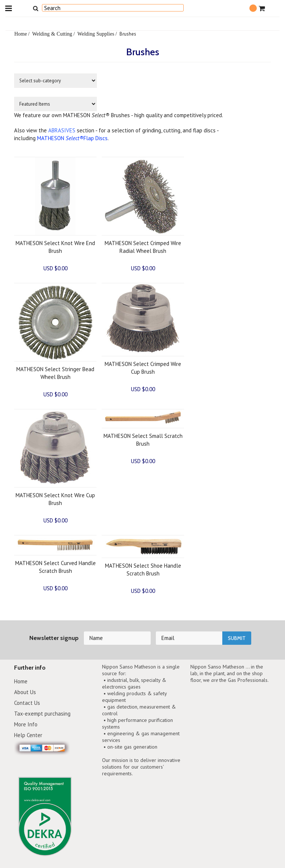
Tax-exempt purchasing (42, 714)
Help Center (28, 735)
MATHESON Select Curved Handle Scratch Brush (55, 567)
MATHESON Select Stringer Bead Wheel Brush (55, 373)
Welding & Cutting (52, 34)
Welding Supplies (96, 34)
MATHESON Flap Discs (72, 138)
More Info (26, 724)
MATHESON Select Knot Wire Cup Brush (55, 499)
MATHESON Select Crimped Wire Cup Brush (143, 368)
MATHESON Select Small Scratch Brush (143, 440)
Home (20, 34)
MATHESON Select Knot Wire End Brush (55, 247)
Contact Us (27, 703)
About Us (25, 692)
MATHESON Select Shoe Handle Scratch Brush (143, 570)
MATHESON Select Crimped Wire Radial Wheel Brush (143, 247)
